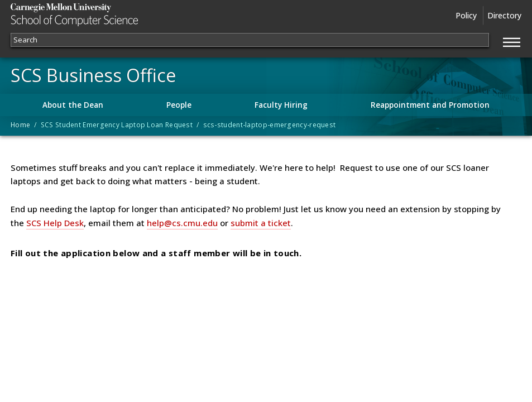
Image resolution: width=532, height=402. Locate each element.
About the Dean (73, 105)
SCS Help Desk (55, 223)
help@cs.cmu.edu (182, 223)
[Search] (250, 40)
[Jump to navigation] (512, 41)
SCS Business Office (93, 75)
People (179, 105)
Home (20, 125)
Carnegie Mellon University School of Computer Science (96, 15)
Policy (466, 15)
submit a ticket (261, 223)
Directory (504, 15)
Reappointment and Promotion (430, 105)
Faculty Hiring (281, 105)
